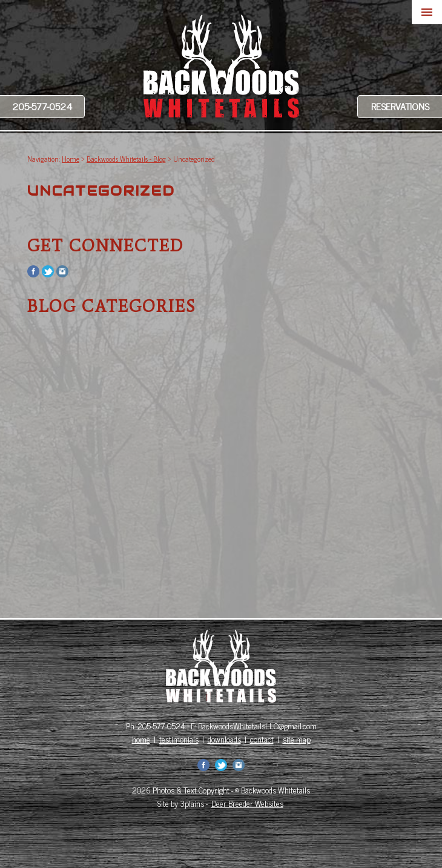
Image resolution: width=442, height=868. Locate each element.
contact (262, 739)
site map (297, 739)
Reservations (400, 106)
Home (71, 159)
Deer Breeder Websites (247, 803)
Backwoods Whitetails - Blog (126, 159)
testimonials (179, 739)
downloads (224, 739)
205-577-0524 (42, 106)
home (141, 739)
